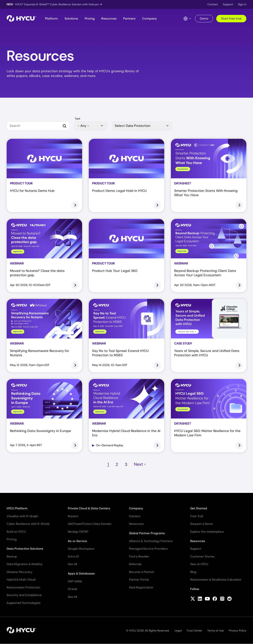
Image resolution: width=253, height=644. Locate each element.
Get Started (199, 508)
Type (77, 119)
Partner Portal (139, 580)
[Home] (21, 19)
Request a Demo (202, 524)
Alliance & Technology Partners (151, 541)
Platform (51, 18)
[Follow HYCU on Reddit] (229, 599)
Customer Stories (202, 557)
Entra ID (73, 557)
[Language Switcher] (188, 19)
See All (72, 564)
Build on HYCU (16, 532)
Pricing (90, 18)
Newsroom (136, 524)
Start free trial (231, 18)
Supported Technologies (24, 603)
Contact (213, 4)
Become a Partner (142, 572)
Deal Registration (141, 587)
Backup (12, 557)
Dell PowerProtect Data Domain (90, 524)
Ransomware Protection (23, 587)
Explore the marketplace (207, 532)
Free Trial (197, 516)
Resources (109, 18)
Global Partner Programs (147, 533)
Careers (135, 516)
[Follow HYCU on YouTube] (207, 599)
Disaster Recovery (19, 572)
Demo (204, 18)
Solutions (71, 18)
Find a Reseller (139, 557)
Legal (178, 630)
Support (228, 4)
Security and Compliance (24, 595)
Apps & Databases (81, 574)
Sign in (242, 4)
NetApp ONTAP (78, 532)
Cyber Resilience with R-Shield (28, 524)
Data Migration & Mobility (25, 564)
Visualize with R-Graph (22, 516)
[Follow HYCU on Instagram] (222, 599)
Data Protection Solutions (25, 549)
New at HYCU (199, 564)
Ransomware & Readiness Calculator (216, 580)
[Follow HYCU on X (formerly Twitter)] (193, 599)
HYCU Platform (17, 508)
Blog (193, 572)
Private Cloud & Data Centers (89, 508)
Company (149, 18)
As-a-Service (77, 541)
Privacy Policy (238, 630)
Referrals (135, 564)
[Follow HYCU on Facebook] (215, 599)
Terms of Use (216, 630)
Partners (129, 18)
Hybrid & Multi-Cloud (21, 580)
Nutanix (73, 516)
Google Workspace (81, 549)
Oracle (73, 589)
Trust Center (194, 630)
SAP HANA (75, 581)
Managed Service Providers (148, 549)
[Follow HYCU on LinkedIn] (200, 599)
